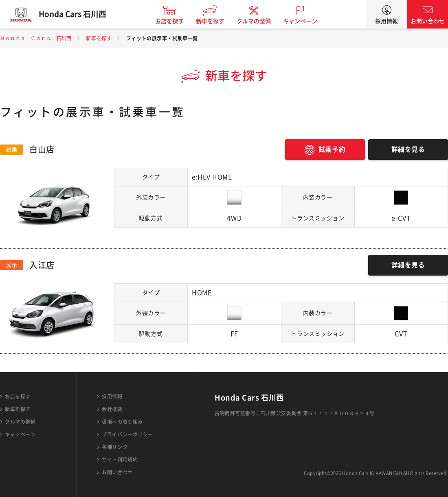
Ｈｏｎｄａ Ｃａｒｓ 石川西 (36, 38)
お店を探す (172, 21)
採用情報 (387, 21)
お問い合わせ (428, 21)
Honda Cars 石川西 (75, 14)
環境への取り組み (122, 422)
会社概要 (112, 409)
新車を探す (213, 21)
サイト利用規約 (120, 460)
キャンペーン (303, 21)
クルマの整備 (257, 21)
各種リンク (115, 447)
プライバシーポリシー (127, 434)
